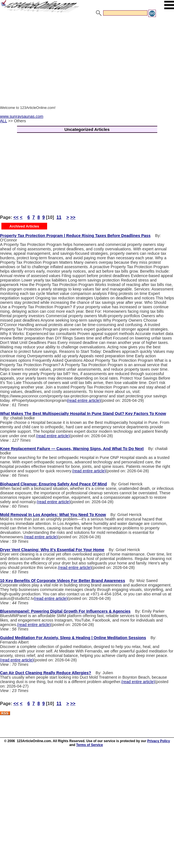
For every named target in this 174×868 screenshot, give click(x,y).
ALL (3, 121)
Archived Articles (24, 226)
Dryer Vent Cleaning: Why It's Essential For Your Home (52, 550)
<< (16, 217)
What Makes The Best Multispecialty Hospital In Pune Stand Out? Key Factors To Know (83, 414)
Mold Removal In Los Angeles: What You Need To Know (53, 515)
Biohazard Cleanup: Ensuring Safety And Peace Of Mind (53, 484)
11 (59, 217)
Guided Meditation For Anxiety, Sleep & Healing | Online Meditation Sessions (73, 638)
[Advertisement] (87, 59)
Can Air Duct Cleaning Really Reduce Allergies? (46, 673)
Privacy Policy (159, 741)
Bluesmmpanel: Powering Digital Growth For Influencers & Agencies (65, 611)
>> (73, 217)
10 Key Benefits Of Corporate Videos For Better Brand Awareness (62, 581)
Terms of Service (90, 745)
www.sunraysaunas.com (22, 116)
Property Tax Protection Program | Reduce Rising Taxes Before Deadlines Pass (75, 236)
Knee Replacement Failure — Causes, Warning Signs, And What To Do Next (72, 449)
